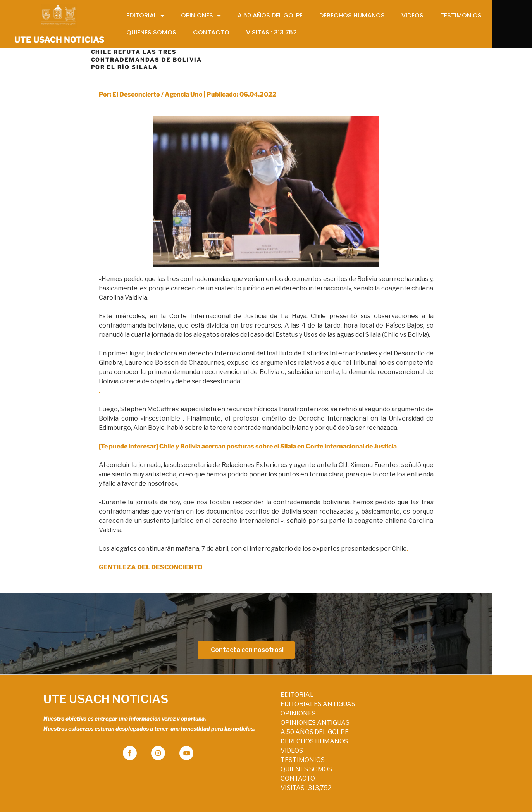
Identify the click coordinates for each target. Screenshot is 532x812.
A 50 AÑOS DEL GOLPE (260, 729)
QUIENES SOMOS (252, 766)
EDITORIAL (243, 692)
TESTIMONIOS (248, 757)
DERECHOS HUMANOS (260, 739)
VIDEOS (237, 748)
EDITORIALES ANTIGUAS (263, 701)
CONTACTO (243, 776)
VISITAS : (251, 785)
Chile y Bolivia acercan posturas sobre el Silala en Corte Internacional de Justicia (279, 444)
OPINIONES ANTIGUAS (260, 720)
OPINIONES (244, 711)
